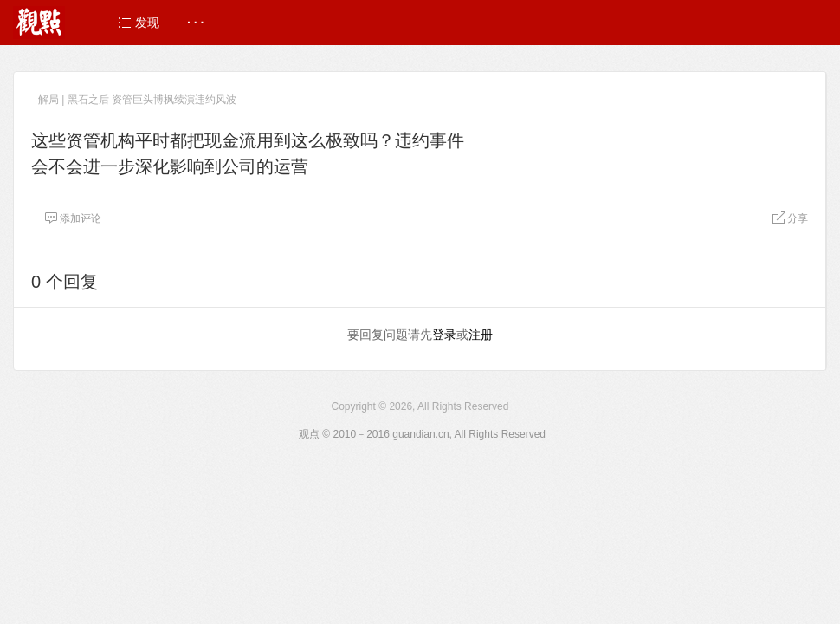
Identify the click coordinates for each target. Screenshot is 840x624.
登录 (444, 335)
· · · (195, 23)
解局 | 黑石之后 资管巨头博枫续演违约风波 (137, 100)
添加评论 (73, 218)
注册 (481, 335)
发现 (139, 23)
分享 (790, 218)
